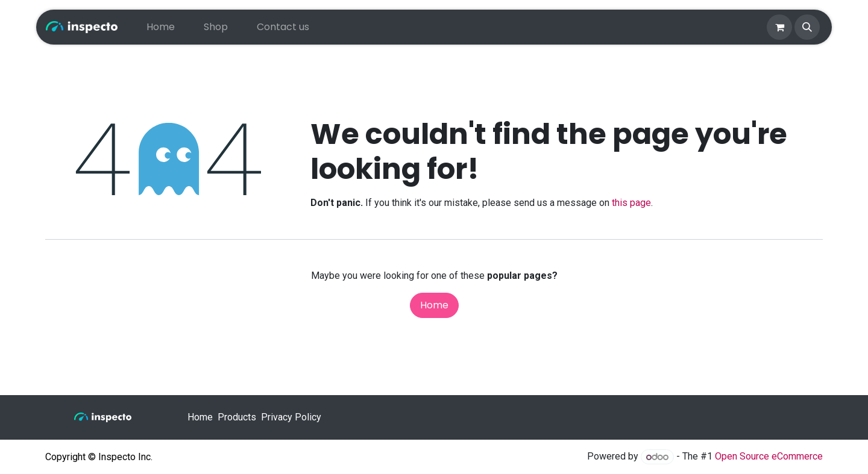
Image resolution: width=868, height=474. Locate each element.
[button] (807, 27)
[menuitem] (161, 27)
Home (434, 305)
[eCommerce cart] (779, 27)
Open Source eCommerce (769, 457)
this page (631, 203)
